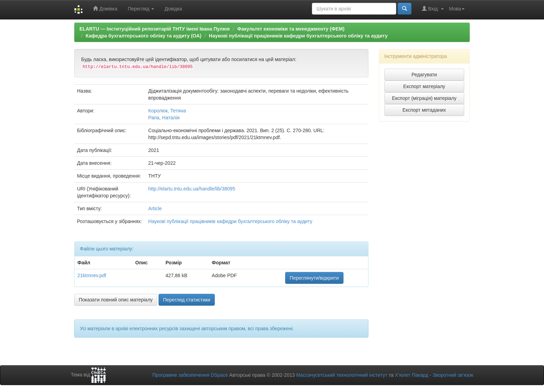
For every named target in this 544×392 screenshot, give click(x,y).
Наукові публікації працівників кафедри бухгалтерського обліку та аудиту (298, 36)
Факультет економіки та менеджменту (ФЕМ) (291, 29)
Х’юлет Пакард (411, 375)
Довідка (173, 9)
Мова (457, 9)
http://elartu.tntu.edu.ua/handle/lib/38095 (192, 189)
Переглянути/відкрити (314, 278)
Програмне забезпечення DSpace (190, 375)
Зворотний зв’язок (453, 375)
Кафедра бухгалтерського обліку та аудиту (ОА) (144, 36)
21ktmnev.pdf (92, 275)
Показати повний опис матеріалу (116, 300)
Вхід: (433, 8)
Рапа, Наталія (164, 118)
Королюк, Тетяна (167, 111)
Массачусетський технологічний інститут (342, 375)
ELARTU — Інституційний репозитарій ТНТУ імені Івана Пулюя (155, 29)
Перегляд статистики (187, 300)
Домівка (105, 8)
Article (155, 208)
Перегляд (141, 9)
